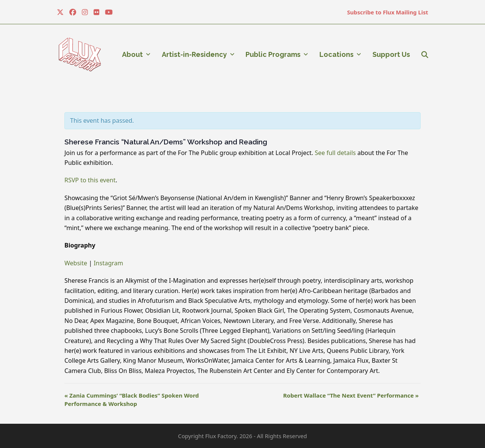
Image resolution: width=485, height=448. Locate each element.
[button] (425, 55)
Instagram (108, 263)
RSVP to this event (90, 180)
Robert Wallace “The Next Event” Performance (351, 395)
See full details (336, 153)
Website (76, 263)
